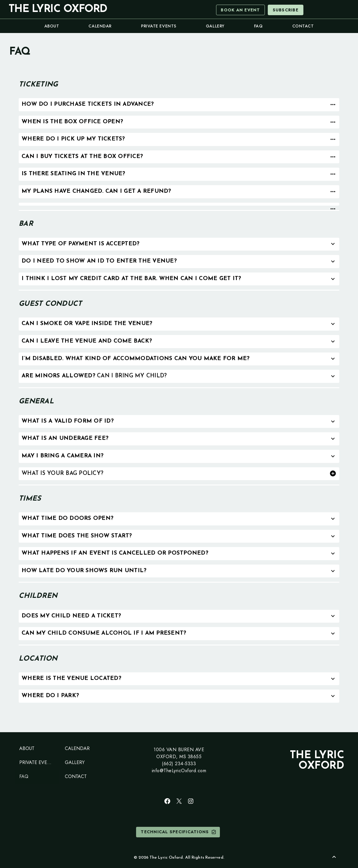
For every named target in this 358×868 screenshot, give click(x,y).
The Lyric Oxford (58, 9)
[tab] (179, 105)
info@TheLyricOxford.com (179, 771)
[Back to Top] (334, 857)
